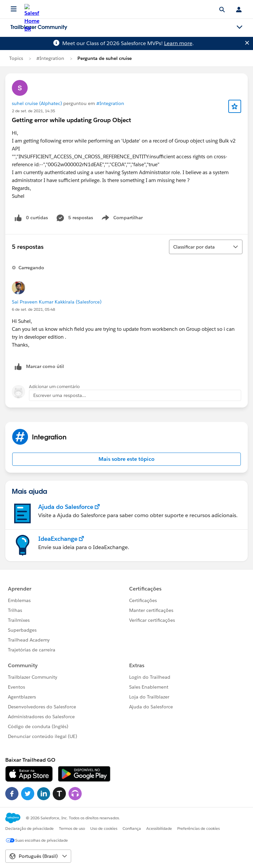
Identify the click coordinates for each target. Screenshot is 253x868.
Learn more (178, 43)
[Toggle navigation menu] (239, 27)
